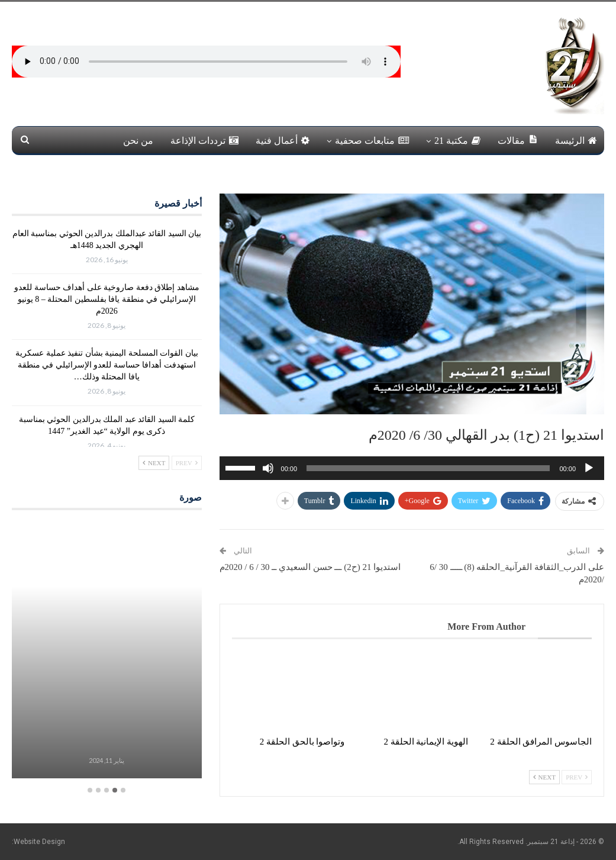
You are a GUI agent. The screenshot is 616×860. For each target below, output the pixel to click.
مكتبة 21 (457, 141)
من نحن (138, 141)
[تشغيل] (589, 468)
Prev (577, 777)
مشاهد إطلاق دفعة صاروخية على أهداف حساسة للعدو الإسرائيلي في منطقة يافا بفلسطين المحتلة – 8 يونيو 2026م (107, 299)
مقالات (518, 140)
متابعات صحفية (372, 141)
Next (544, 777)
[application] (412, 468)
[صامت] (268, 468)
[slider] (428, 468)
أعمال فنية (283, 141)
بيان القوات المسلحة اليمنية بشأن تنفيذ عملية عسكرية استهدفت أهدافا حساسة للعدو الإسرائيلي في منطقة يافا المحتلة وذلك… (107, 365)
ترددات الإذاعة (204, 141)
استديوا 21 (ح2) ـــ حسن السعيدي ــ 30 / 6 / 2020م (310, 567)
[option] (107, 651)
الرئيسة (576, 141)
